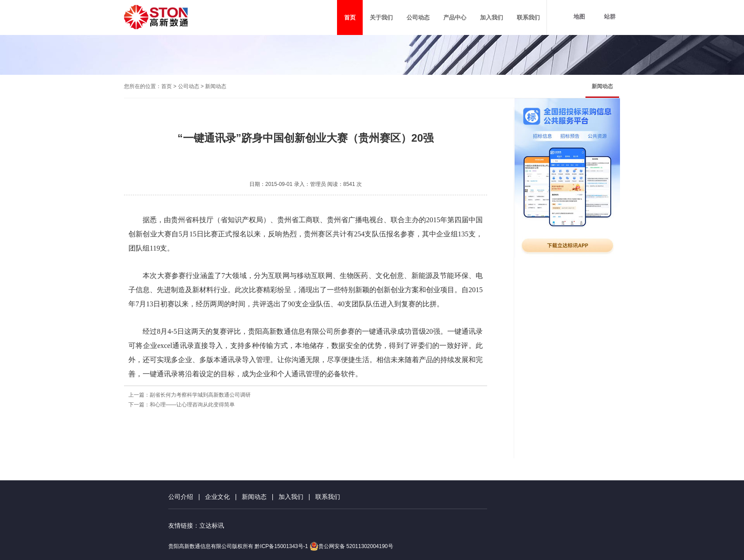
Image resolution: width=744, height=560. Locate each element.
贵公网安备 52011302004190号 (351, 546)
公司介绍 (181, 497)
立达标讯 (212, 525)
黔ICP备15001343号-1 (281, 546)
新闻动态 (602, 86)
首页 (167, 86)
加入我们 (291, 497)
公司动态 (189, 86)
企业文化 (217, 497)
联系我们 (328, 497)
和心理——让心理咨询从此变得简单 (192, 405)
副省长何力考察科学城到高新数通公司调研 (200, 395)
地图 (579, 17)
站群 (610, 17)
